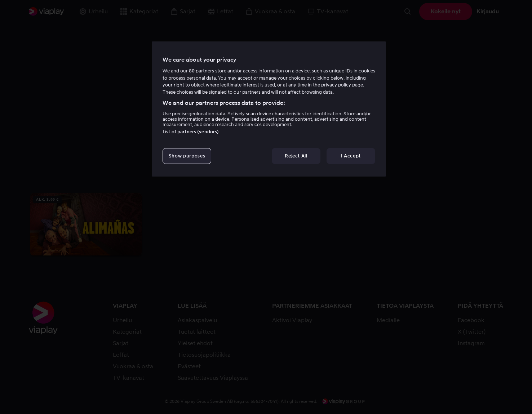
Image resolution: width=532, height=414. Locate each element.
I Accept (351, 156)
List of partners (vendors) (191, 132)
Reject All (296, 156)
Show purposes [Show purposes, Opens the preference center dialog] (187, 156)
